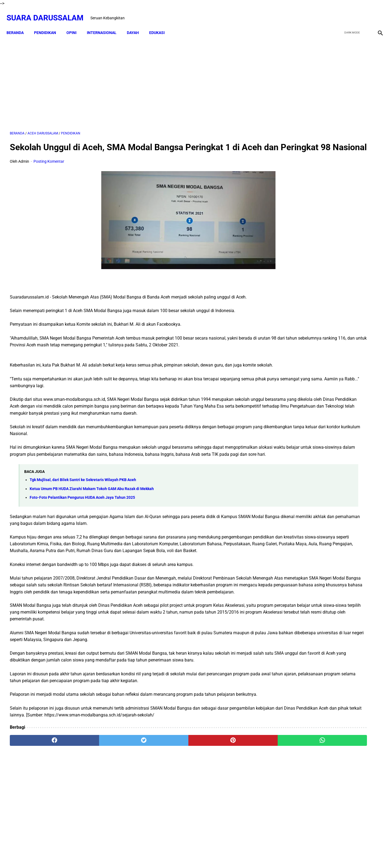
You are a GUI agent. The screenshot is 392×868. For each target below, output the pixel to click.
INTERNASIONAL (105, 24)
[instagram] (376, 13)
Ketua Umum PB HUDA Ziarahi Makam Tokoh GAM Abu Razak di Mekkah (92, 525)
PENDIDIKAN (48, 24)
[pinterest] (167, 804)
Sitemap (196, 854)
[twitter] (351, 13)
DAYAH (136, 24)
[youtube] (364, 13)
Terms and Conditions (227, 854)
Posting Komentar (49, 170)
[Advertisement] (135, 78)
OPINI (75, 24)
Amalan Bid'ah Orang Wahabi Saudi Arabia (343, 445)
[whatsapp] (229, 804)
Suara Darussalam (48, 13)
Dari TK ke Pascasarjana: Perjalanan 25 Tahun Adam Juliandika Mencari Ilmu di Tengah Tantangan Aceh (329, 258)
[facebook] (338, 13)
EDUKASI (160, 24)
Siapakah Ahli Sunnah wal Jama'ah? (337, 516)
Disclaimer (176, 854)
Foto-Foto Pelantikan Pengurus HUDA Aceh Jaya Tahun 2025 (82, 534)
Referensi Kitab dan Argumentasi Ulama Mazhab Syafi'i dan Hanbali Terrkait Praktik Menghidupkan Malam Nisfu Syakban (344, 644)
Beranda (18, 24)
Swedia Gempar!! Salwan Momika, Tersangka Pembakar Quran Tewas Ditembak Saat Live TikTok (325, 298)
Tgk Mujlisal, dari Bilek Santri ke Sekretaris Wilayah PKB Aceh (83, 516)
